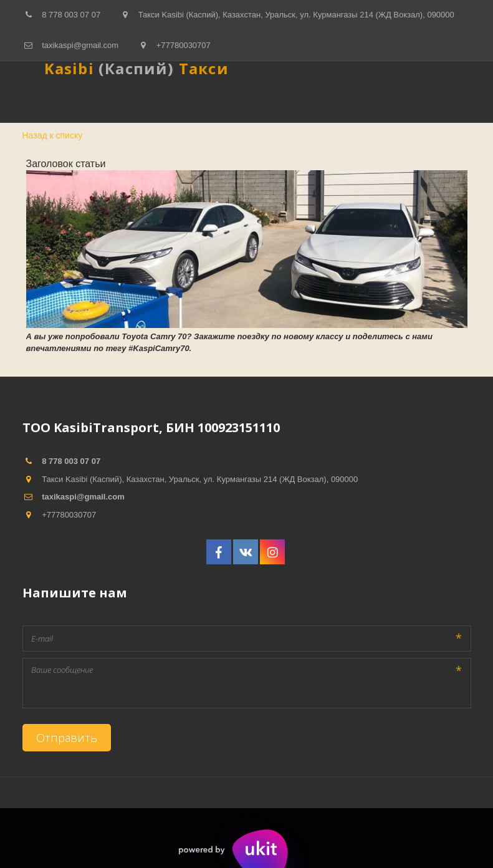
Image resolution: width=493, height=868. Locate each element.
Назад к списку (53, 135)
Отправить (67, 738)
